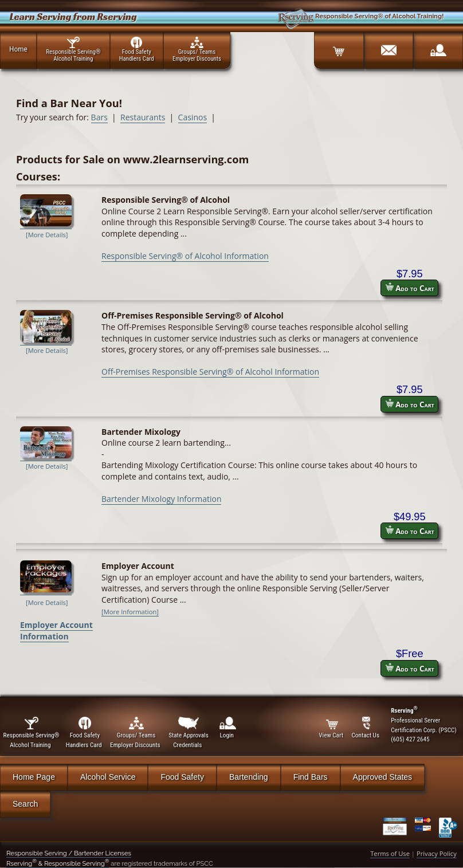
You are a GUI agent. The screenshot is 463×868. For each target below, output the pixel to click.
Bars (99, 117)
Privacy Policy (437, 853)
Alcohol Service (108, 777)
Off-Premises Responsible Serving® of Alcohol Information (210, 372)
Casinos (193, 117)
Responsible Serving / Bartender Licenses (69, 853)
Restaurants (143, 117)
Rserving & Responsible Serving (58, 863)
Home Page (34, 777)
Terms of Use (390, 853)
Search (25, 804)
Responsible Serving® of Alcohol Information (185, 256)
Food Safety (182, 777)
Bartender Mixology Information (161, 499)
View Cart (332, 728)
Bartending (249, 777)
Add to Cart (410, 288)
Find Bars (311, 777)
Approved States (383, 777)
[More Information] (130, 612)
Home (18, 49)
